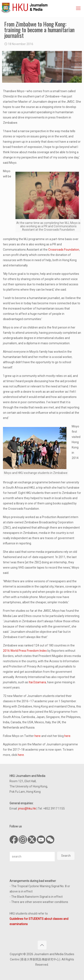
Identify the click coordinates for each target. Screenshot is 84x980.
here (38, 736)
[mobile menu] (78, 8)
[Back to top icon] (42, 945)
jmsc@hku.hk (27, 808)
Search (66, 856)
